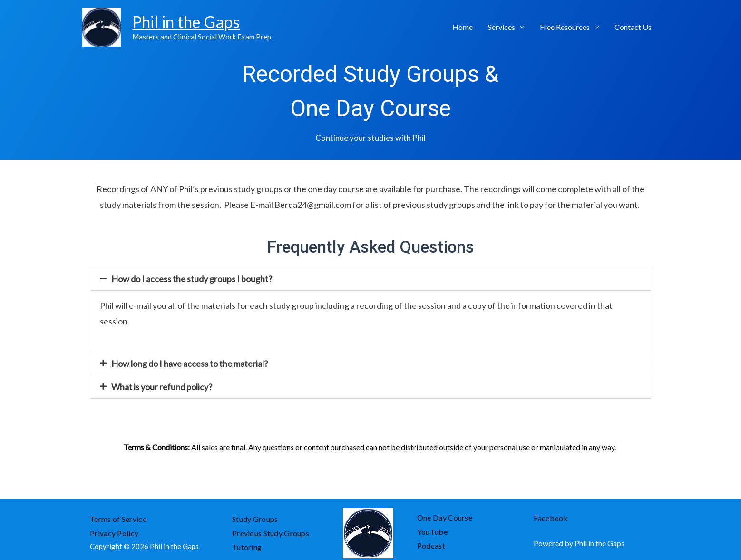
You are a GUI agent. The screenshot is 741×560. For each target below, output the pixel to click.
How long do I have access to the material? (190, 364)
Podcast (432, 545)
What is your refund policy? (162, 387)
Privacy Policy (115, 533)
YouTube (432, 532)
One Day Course (445, 517)
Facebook (551, 518)
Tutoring (247, 547)
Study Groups (255, 519)
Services (502, 27)
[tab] (370, 279)
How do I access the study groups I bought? (192, 279)
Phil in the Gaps (185, 21)
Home (463, 27)
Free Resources (565, 27)
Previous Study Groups (271, 533)
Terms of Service (118, 519)
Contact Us (633, 27)
